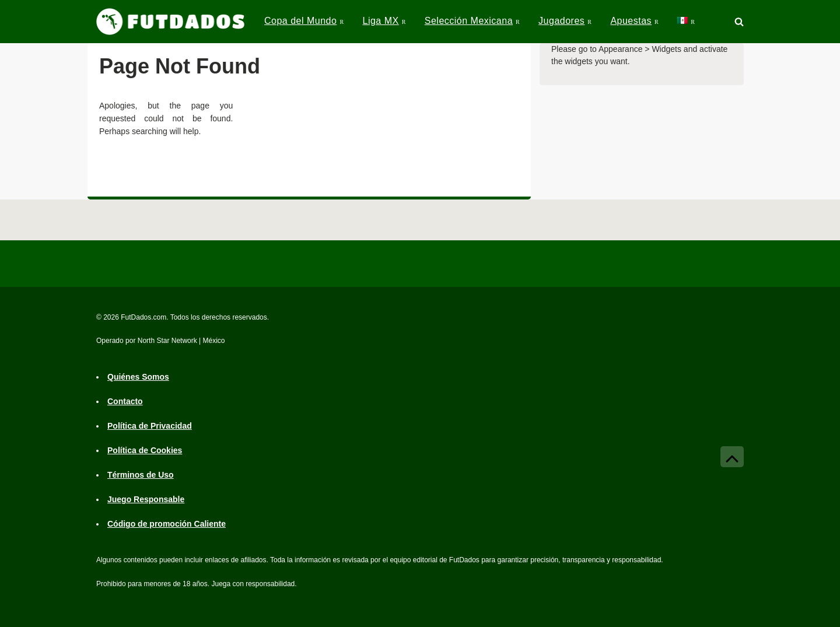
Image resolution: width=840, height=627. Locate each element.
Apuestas (631, 21)
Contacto (125, 401)
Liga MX (380, 21)
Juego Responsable (146, 499)
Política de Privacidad (150, 426)
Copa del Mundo (300, 21)
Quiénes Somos (138, 377)
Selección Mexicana (469, 21)
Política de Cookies (145, 450)
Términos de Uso (141, 475)
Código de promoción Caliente (167, 524)
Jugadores (561, 21)
